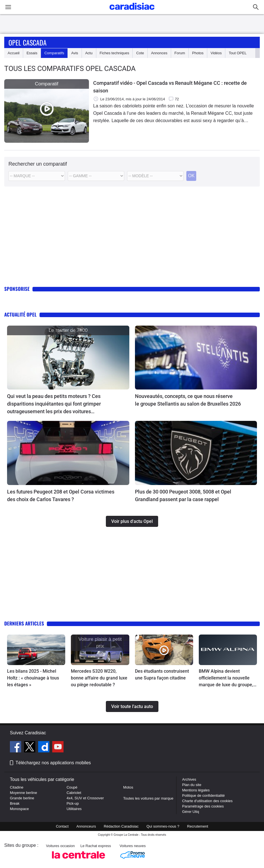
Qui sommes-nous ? (163, 826)
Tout (238, 53)
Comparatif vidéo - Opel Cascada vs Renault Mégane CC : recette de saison (170, 87)
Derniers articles (24, 623)
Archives (189, 779)
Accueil (14, 53)
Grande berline (22, 798)
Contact (62, 826)
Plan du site (192, 785)
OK (191, 176)
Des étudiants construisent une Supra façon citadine (162, 675)
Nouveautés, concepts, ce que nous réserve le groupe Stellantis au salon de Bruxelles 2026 (188, 400)
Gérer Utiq (191, 812)
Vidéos (216, 53)
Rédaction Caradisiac (121, 826)
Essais (32, 53)
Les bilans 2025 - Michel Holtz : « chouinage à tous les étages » (33, 678)
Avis (75, 53)
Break (15, 803)
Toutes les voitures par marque (148, 798)
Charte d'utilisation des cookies (207, 801)
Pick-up (73, 803)
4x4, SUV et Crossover (85, 798)
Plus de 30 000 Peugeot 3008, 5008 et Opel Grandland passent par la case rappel (183, 495)
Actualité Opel (20, 314)
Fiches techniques (114, 53)
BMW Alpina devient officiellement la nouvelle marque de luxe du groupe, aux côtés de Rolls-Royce (226, 678)
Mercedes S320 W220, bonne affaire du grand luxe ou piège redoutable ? (99, 678)
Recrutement (198, 826)
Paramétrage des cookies (203, 806)
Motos (128, 787)
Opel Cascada (28, 42)
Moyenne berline (23, 793)
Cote (140, 53)
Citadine (17, 787)
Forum (180, 53)
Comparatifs (54, 53)
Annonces (159, 53)
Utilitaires (74, 809)
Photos (198, 53)
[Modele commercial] (155, 176)
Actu (89, 53)
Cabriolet (74, 793)
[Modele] (96, 176)
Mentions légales (196, 790)
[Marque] (37, 176)
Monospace (19, 809)
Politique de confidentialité (203, 796)
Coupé (72, 787)
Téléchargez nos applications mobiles (53, 763)
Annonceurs (86, 826)
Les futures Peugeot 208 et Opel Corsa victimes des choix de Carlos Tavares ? (61, 495)
